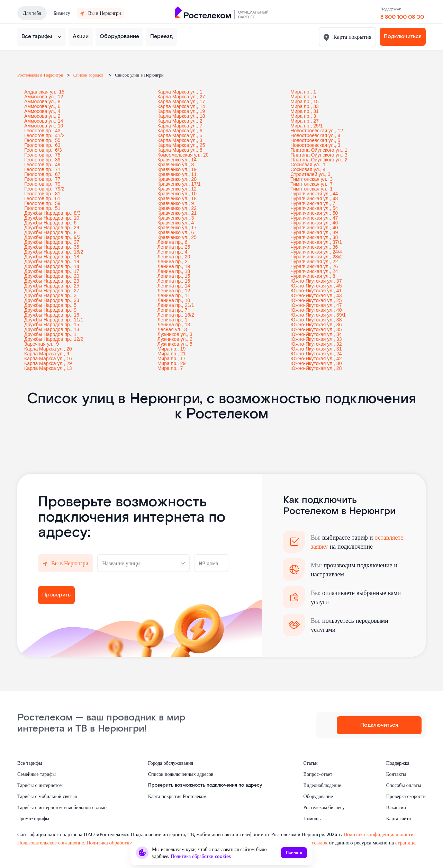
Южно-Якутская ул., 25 (316, 300)
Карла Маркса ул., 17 (181, 101)
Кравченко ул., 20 (177, 179)
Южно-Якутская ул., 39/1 (318, 315)
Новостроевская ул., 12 (317, 131)
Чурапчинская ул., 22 (314, 262)
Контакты (396, 774)
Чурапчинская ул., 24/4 (316, 252)
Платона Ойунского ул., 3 (319, 155)
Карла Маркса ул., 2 (180, 121)
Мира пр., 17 (172, 358)
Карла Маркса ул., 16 (48, 358)
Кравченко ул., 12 (177, 189)
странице (405, 843)
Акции (81, 37)
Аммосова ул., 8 (42, 101)
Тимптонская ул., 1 (311, 189)
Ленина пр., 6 (173, 242)
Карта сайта (399, 818)
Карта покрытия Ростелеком (177, 796)
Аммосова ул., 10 (44, 126)
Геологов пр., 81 (42, 194)
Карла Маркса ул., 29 (48, 363)
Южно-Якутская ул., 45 (316, 286)
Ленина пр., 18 (174, 271)
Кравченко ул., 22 (177, 208)
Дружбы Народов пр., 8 (50, 232)
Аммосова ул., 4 (42, 111)
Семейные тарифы (37, 774)
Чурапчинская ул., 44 (314, 194)
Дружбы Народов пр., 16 (52, 315)
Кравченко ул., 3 (176, 218)
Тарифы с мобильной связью (47, 796)
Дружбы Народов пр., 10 (52, 218)
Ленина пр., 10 (174, 300)
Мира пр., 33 (305, 106)
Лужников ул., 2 (175, 339)
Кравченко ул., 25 (177, 237)
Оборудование (119, 37)
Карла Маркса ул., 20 (48, 349)
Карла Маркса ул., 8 (180, 150)
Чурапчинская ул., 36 (314, 247)
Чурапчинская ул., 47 (314, 218)
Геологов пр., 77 (42, 179)
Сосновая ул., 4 (308, 169)
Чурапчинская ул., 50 (314, 213)
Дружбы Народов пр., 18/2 (54, 252)
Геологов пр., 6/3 (43, 150)
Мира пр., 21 (172, 354)
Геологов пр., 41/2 (44, 135)
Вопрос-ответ (318, 774)
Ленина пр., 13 (174, 325)
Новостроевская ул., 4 (315, 135)
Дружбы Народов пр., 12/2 (54, 339)
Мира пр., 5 (303, 97)
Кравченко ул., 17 (177, 228)
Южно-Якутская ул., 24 (316, 354)
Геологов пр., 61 (42, 198)
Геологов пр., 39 (42, 160)
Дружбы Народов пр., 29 (52, 228)
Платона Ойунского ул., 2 (319, 160)
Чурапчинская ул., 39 (314, 232)
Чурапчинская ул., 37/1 (316, 242)
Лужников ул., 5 (175, 344)
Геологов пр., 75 (42, 155)
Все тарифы (37, 37)
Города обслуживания (171, 763)
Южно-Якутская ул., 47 (316, 305)
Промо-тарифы (33, 818)
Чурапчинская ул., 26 (314, 266)
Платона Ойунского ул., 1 (319, 150)
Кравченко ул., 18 (177, 198)
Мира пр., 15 (305, 101)
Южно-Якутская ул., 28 (316, 368)
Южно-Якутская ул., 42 (316, 358)
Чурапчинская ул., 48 (314, 198)
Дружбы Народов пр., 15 (52, 325)
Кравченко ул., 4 (176, 223)
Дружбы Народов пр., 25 (52, 286)
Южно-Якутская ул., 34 (316, 334)
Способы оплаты (404, 785)
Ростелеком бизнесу (324, 807)
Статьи (311, 763)
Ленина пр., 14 (174, 286)
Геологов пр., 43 (42, 131)
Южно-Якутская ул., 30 (316, 363)
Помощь (312, 818)
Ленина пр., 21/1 (176, 305)
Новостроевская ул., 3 (315, 145)
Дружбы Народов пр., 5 (50, 305)
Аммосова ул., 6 (42, 106)
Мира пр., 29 (172, 363)
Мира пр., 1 (303, 92)
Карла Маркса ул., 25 (181, 145)
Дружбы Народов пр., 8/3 (52, 213)
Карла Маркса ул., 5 (180, 135)
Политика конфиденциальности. (379, 834)
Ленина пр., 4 (173, 252)
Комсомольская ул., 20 (183, 155)
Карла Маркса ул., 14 (181, 106)
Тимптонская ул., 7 (311, 184)
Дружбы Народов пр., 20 (52, 276)
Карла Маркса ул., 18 (181, 116)
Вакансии (396, 807)
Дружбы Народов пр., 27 (52, 291)
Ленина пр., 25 (174, 247)
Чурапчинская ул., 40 (314, 228)
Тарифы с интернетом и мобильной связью (62, 807)
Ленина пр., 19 (174, 266)
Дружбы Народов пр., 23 (52, 281)
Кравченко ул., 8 (176, 165)
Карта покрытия (352, 37)
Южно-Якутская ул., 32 (316, 344)
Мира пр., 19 (172, 349)
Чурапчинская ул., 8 (313, 276)
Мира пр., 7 (170, 368)
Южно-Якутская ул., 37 (316, 281)
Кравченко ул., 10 (177, 194)
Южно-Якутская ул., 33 (316, 339)
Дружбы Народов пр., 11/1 (54, 320)
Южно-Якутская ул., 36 (316, 325)
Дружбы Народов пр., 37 (52, 242)
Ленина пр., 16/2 (176, 315)
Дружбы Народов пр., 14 (52, 266)
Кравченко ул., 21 (177, 213)
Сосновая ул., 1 (308, 165)
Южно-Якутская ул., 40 (316, 310)
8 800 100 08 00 (402, 17)
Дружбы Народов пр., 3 (50, 295)
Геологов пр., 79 (42, 184)
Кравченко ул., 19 (177, 169)
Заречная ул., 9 (42, 344)
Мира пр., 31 (305, 111)
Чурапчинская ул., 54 (314, 208)
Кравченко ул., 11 (177, 174)
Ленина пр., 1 (173, 320)
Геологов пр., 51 (42, 208)
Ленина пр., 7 (173, 310)
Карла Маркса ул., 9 (47, 354)
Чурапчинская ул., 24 (314, 271)
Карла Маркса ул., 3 (180, 140)
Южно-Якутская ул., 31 (316, 349)
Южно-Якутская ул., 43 (316, 295)
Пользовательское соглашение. (51, 843)
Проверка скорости (406, 796)
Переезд (161, 37)
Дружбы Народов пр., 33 (52, 300)
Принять (294, 853)
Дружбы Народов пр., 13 (52, 329)
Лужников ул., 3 (175, 334)
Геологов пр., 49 (42, 165)
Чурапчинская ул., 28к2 (317, 257)
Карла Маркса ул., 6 (180, 131)
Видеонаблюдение (322, 785)
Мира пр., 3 (303, 116)
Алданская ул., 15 (44, 92)
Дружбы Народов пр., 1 (50, 334)
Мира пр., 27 (305, 121)
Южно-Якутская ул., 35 (316, 329)
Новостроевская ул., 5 (315, 140)
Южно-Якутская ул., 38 (316, 320)
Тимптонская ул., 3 (311, 179)
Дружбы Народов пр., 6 (50, 223)
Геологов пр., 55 (42, 140)
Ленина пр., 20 (174, 257)
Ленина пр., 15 (174, 276)
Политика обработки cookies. (120, 843)
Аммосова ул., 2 (42, 116)
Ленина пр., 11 (174, 295)
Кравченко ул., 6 (176, 232)
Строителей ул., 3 (310, 174)
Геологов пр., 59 (42, 203)
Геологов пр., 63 (42, 145)
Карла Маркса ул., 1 (180, 92)
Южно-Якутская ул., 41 (316, 291)
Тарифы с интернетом (40, 785)
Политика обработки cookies (201, 856)
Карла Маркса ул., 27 (181, 97)
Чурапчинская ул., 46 (314, 223)
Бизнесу (62, 13)
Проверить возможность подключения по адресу (205, 785)
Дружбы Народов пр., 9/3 (52, 237)
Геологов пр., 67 (42, 174)
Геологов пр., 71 (42, 169)
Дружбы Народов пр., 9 (50, 310)
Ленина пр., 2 (173, 262)
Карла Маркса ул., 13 (48, 368)
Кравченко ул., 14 (177, 160)
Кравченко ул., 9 (176, 203)
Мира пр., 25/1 (306, 126)
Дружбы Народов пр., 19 (52, 262)
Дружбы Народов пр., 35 (52, 247)
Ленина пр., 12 (174, 291)
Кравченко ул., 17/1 (179, 184)
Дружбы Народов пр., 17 (52, 271)
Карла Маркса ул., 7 (180, 126)
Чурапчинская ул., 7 (313, 203)
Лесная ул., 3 (172, 329)
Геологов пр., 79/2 (44, 189)
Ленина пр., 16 (174, 281)
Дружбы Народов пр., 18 (52, 257)
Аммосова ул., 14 (44, 121)
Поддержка (398, 763)
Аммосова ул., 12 (44, 97)
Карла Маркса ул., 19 (181, 111)
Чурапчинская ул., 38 (314, 237)
